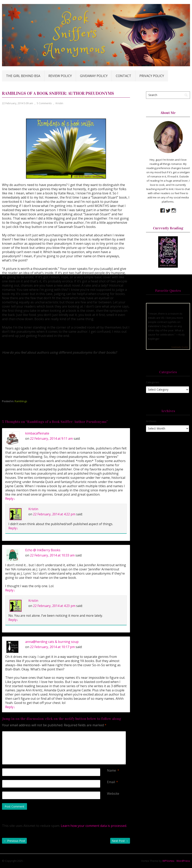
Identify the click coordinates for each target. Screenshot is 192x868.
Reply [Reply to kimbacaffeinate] (10, 499)
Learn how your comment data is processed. (94, 826)
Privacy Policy (152, 76)
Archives (151, 421)
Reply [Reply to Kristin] (13, 528)
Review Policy (60, 76)
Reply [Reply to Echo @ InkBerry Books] (10, 590)
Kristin (59, 103)
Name (111, 771)
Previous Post (14, 841)
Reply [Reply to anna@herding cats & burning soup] (10, 707)
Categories (153, 382)
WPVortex (168, 861)
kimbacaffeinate (37, 433)
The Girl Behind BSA (23, 76)
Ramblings (21, 401)
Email (111, 782)
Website (113, 794)
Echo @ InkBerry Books (43, 550)
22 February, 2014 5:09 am (17, 103)
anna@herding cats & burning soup (52, 642)
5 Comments (44, 103)
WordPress (183, 861)
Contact (123, 76)
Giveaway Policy (94, 76)
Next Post (120, 841)
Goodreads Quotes (180, 347)
